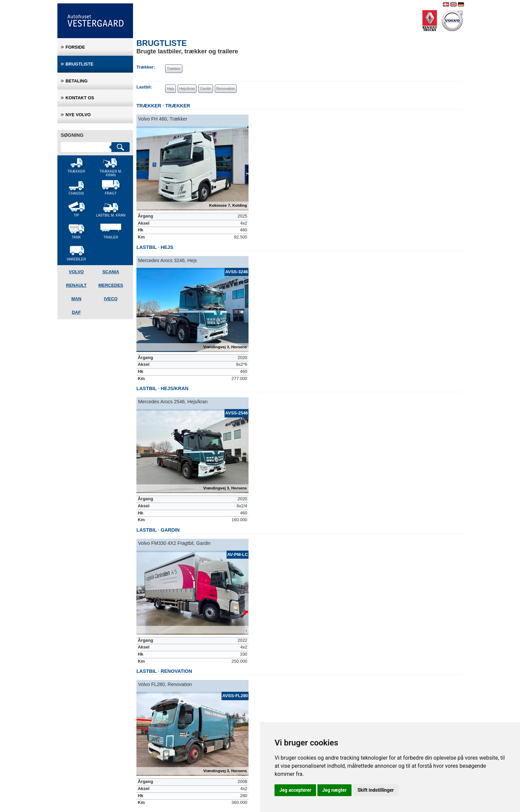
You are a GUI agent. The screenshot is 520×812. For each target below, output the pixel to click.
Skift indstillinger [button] (376, 790)
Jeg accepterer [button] (295, 790)
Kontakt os (80, 98)
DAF (76, 312)
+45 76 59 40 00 (226, 782)
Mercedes (111, 285)
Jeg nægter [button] (334, 790)
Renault (76, 285)
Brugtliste (80, 64)
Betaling (76, 81)
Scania (111, 272)
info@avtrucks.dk (78, 790)
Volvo (76, 272)
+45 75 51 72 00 (151, 782)
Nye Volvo (78, 115)
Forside (75, 47)
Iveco (111, 299)
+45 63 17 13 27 (77, 782)
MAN (76, 299)
